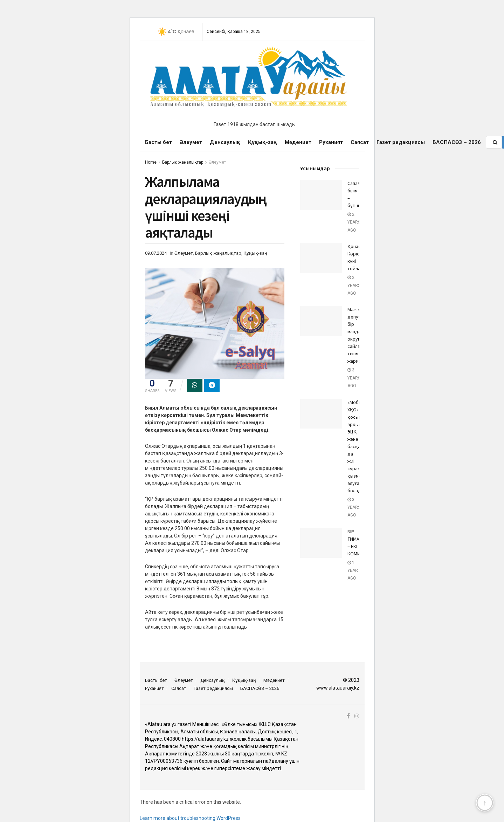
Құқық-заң (263, 142)
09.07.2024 (156, 253)
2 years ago (354, 222)
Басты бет (158, 142)
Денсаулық (225, 142)
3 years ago (354, 378)
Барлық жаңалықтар (183, 162)
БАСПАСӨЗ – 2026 (457, 142)
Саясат (360, 142)
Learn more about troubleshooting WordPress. (191, 818)
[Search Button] (496, 142)
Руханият (331, 142)
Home (151, 162)
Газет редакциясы (401, 142)
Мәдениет (298, 142)
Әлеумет (191, 142)
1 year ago (353, 571)
